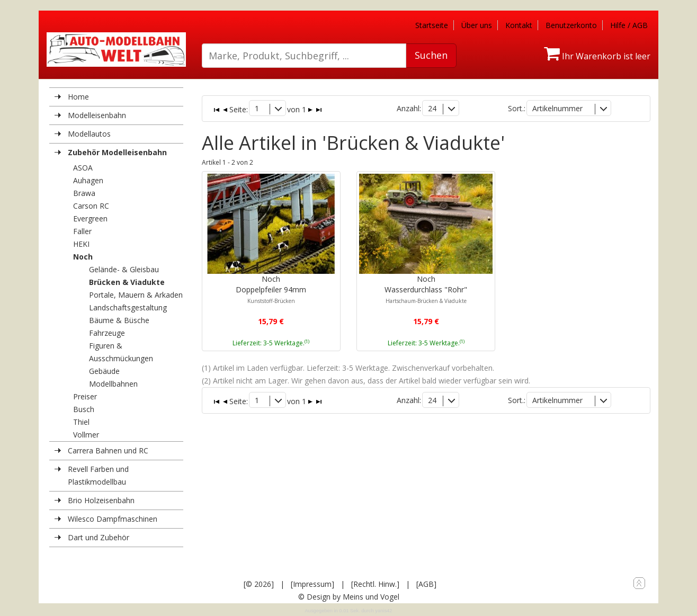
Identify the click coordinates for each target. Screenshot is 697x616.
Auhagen (88, 180)
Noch (83, 257)
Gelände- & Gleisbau (124, 269)
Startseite (432, 25)
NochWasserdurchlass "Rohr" (426, 289)
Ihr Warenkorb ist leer (597, 56)
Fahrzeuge (107, 333)
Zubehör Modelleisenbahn (117, 152)
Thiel (81, 422)
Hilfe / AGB (629, 25)
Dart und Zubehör (99, 537)
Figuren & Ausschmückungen (121, 352)
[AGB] (426, 584)
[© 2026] (259, 584)
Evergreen (90, 218)
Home (78, 97)
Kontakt (519, 25)
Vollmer (86, 435)
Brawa (84, 193)
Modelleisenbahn (97, 115)
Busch (84, 409)
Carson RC (91, 206)
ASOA (83, 168)
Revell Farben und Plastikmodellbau (98, 475)
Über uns (477, 25)
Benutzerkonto (571, 25)
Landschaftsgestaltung (128, 307)
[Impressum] (312, 584)
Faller (82, 231)
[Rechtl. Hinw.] (375, 584)
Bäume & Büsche (119, 320)
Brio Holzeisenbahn (101, 500)
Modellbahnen (113, 384)
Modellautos (89, 134)
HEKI (81, 244)
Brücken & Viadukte (127, 282)
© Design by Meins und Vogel (349, 597)
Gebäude (104, 371)
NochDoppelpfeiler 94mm (271, 289)
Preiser (85, 396)
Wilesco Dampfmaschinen (113, 519)
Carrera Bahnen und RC (108, 450)
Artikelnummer (557, 108)
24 (432, 108)
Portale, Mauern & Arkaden (136, 295)
